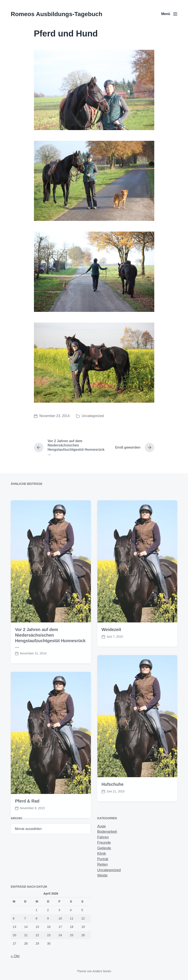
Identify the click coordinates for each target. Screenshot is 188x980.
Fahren (103, 837)
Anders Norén (102, 971)
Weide (102, 875)
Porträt (103, 859)
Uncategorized (93, 416)
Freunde (104, 843)
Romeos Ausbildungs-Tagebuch (57, 14)
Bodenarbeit (107, 832)
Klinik (102, 853)
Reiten (103, 864)
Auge (102, 826)
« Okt (15, 956)
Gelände (104, 848)
